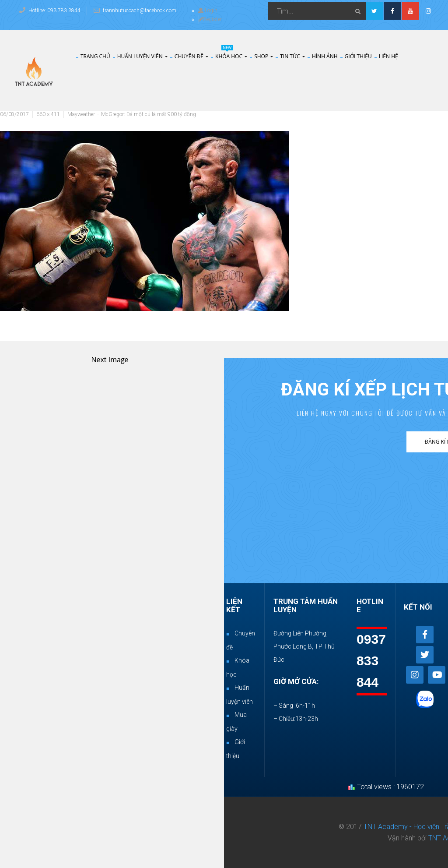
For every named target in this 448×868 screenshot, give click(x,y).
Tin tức (292, 56)
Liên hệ (388, 56)
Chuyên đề (191, 56)
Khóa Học (231, 56)
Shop (264, 56)
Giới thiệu (358, 56)
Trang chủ (95, 56)
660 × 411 (48, 114)
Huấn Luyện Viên (142, 56)
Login (208, 11)
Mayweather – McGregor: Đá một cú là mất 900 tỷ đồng (132, 114)
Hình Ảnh (325, 56)
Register (210, 19)
